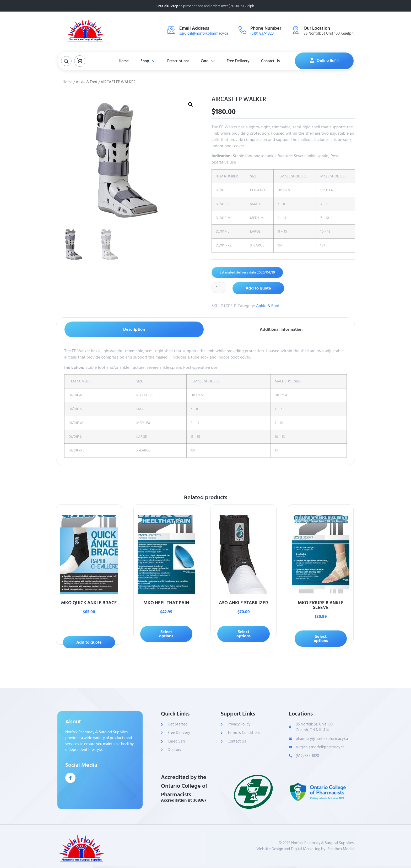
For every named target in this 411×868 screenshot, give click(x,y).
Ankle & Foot (87, 82)
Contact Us (274, 61)
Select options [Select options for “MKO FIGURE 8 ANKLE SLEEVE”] (321, 639)
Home (120, 61)
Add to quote (259, 288)
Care (209, 61)
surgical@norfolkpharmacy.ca (204, 33)
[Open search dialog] (66, 61)
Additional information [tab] (281, 329)
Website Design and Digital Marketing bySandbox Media (305, 849)
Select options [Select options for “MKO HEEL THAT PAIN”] (166, 634)
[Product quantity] (219, 288)
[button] (191, 104)
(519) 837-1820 (262, 33)
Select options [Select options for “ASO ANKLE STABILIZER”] (244, 634)
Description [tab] (134, 329)
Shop (146, 61)
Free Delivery (240, 61)
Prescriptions (178, 61)
